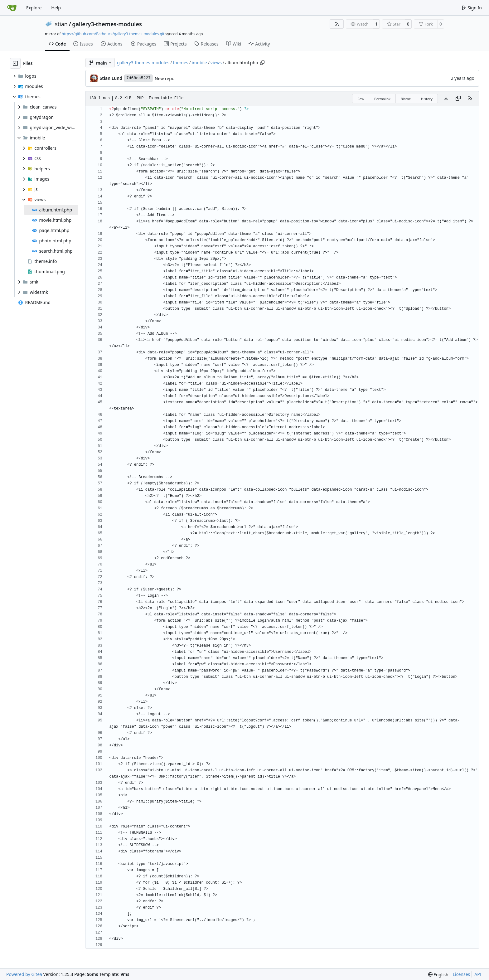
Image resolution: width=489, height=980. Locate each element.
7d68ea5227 (138, 78)
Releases (206, 44)
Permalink (382, 99)
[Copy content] (458, 99)
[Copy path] (262, 63)
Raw (361, 99)
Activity (259, 44)
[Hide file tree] (15, 63)
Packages (143, 44)
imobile (199, 63)
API (478, 974)
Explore (34, 8)
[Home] (12, 8)
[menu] (438, 975)
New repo (165, 78)
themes (180, 63)
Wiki (234, 44)
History (427, 99)
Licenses (462, 974)
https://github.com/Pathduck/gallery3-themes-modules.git (113, 34)
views (216, 63)
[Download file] (446, 99)
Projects (175, 44)
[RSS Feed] (337, 24)
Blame (406, 99)
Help (56, 8)
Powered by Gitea (24, 974)
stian (61, 24)
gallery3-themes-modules (107, 24)
